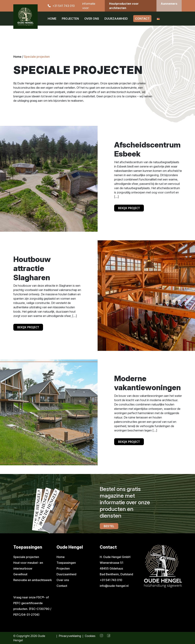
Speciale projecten (26, 557)
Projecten (70, 19)
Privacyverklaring (70, 636)
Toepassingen (66, 563)
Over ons (92, 19)
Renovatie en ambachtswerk (33, 580)
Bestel (109, 526)
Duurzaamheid (116, 19)
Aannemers (169, 4)
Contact (142, 19)
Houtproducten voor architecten (124, 6)
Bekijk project (129, 208)
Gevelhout (20, 574)
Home (52, 19)
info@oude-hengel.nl (114, 586)
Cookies (90, 636)
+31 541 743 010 (64, 6)
